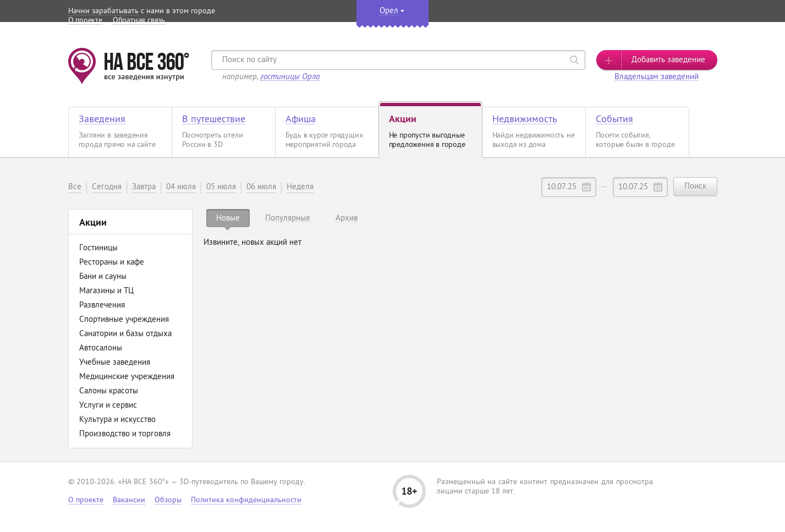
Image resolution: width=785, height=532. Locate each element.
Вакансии (129, 500)
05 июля (221, 187)
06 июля (261, 187)
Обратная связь (139, 21)
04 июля (181, 187)
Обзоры (168, 500)
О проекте (85, 21)
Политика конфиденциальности (246, 500)
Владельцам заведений (657, 77)
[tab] (228, 218)
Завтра (144, 187)
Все (75, 187)
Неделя (300, 187)
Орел (389, 11)
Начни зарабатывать (103, 11)
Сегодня (107, 187)
